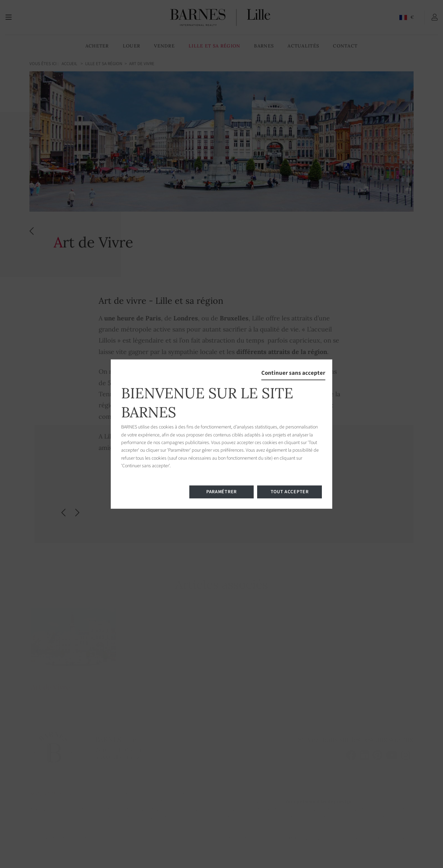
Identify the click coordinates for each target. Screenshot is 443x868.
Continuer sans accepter (293, 373)
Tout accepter (290, 491)
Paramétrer (221, 491)
